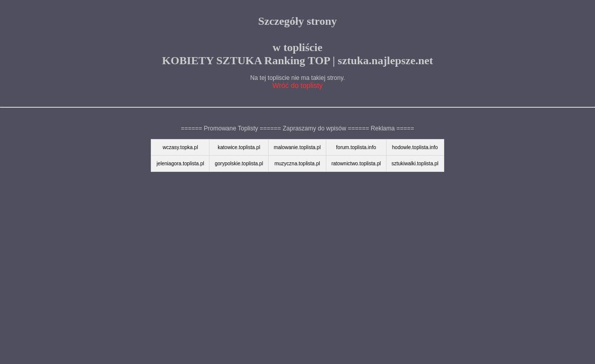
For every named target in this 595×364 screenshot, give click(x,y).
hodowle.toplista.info (415, 147)
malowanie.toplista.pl (297, 147)
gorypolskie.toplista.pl (239, 164)
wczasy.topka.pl (181, 147)
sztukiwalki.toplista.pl (415, 164)
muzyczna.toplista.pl (297, 164)
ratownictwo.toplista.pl (356, 164)
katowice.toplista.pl (239, 147)
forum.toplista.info (356, 147)
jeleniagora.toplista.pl (180, 164)
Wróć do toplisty (297, 85)
